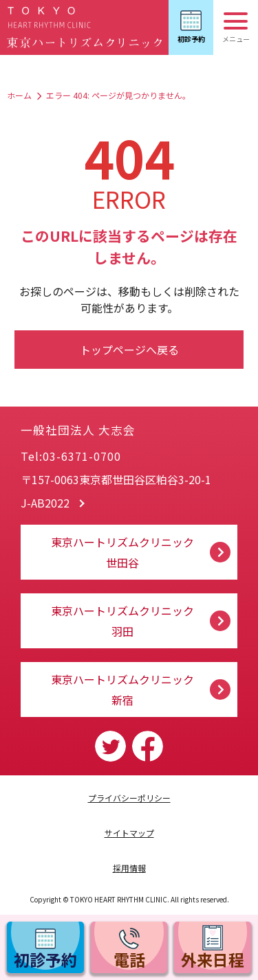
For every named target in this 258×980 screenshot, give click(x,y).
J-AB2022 (45, 503)
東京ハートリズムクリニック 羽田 (122, 621)
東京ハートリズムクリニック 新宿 (122, 690)
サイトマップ (129, 833)
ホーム (19, 95)
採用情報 (129, 868)
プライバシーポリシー (129, 798)
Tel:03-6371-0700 (71, 456)
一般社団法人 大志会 (113, 425)
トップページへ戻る (129, 350)
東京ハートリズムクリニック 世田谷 (122, 552)
